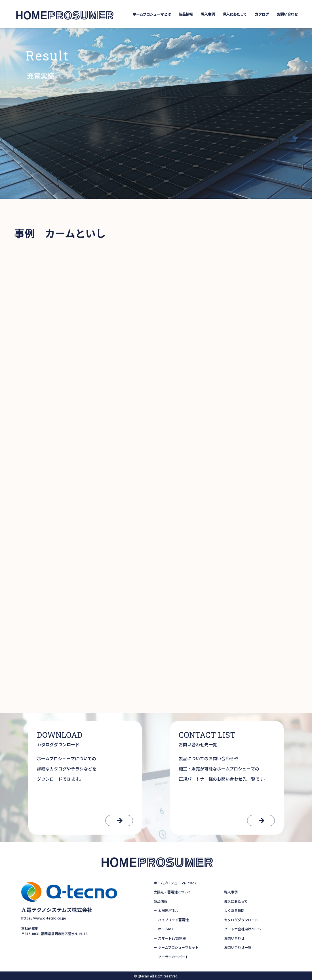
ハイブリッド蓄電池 (173, 920)
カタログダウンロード (241, 920)
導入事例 (208, 14)
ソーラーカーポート (173, 957)
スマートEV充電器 (172, 938)
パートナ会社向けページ (243, 929)
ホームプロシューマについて (176, 883)
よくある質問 (234, 910)
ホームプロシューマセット (178, 947)
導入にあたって (235, 14)
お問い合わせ (287, 14)
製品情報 (186, 14)
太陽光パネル (168, 910)
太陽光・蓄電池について (172, 892)
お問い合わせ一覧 (238, 947)
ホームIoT (166, 929)
